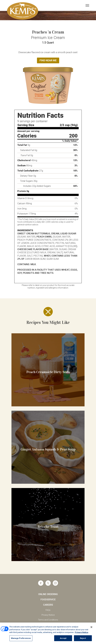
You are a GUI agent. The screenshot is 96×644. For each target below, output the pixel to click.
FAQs (48, 610)
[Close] (91, 630)
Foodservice (48, 600)
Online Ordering (48, 594)
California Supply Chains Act (48, 625)
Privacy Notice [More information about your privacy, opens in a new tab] (82, 635)
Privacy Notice (48, 615)
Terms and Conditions (48, 620)
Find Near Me (48, 60)
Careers (48, 605)
